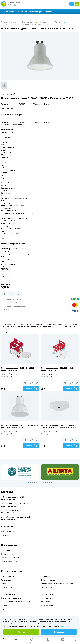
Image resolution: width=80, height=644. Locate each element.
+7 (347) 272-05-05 (14, 2)
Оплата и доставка (9, 561)
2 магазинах (49, 374)
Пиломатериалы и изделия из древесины (57, 584)
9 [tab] (45, 483)
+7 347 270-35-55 (8, 500)
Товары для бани (47, 594)
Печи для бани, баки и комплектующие (17, 602)
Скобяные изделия (48, 580)
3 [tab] (33, 483)
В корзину (31, 389)
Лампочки (60, 22)
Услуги (4, 565)
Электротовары (30, 22)
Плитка (4, 605)
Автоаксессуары (47, 602)
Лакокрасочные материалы (12, 591)
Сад (3, 609)
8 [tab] (43, 483)
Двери (43, 591)
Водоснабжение (8, 576)
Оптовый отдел (7, 554)
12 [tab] (52, 483)
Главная (4, 22)
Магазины (7, 550)
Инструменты (6, 587)
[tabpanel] (20, 472)
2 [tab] (31, 483)
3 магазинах (9, 374)
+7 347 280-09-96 (8, 506)
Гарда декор (6, 580)
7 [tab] (41, 483)
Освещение (46, 22)
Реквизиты (5, 539)
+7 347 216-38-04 (8, 519)
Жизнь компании (7, 532)
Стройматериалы (48, 587)
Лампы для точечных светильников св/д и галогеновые (26, 25)
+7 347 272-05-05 (8, 513)
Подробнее (64, 626)
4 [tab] (35, 483)
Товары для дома (48, 598)
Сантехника (46, 576)
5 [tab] (37, 483)
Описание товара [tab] (12, 115)
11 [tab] (49, 483)
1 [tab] (28, 483)
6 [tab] (39, 483)
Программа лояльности (10, 558)
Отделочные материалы (11, 598)
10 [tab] (47, 483)
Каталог (14, 22)
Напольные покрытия (10, 594)
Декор (4, 584)
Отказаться (59, 632)
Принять (21, 632)
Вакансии (5, 535)
